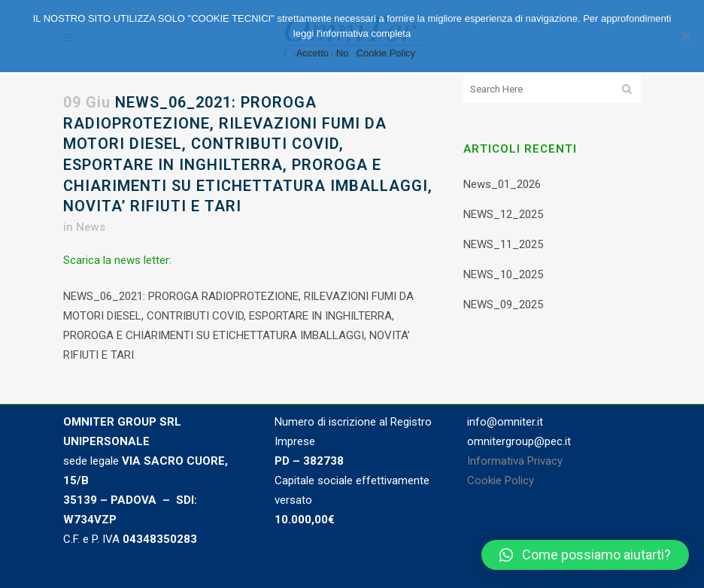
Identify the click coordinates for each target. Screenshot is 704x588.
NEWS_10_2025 (503, 274)
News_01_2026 (502, 184)
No (343, 53)
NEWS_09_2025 (503, 305)
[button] (585, 555)
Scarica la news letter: (117, 260)
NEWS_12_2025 (503, 214)
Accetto (313, 53)
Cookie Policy (501, 480)
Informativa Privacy (515, 461)
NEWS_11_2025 (503, 244)
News (91, 227)
